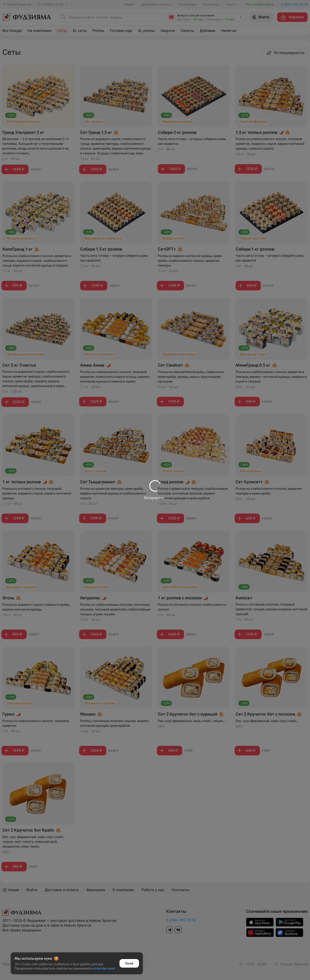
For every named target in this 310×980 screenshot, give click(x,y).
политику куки (104, 968)
